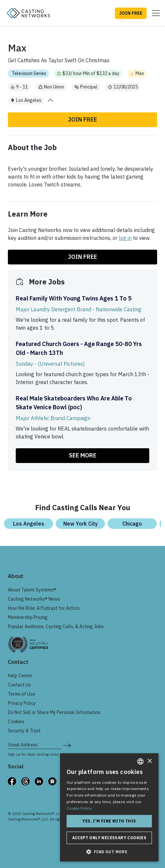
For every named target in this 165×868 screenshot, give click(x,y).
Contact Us (19, 685)
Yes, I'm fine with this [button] (109, 821)
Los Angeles (29, 524)
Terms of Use (21, 694)
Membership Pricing (28, 617)
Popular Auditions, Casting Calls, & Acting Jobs (56, 627)
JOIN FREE (131, 13)
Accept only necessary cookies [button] (109, 838)
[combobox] (140, 762)
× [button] (149, 761)
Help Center (20, 676)
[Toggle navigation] (154, 13)
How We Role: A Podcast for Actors (44, 608)
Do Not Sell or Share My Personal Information (54, 712)
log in (125, 238)
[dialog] (109, 807)
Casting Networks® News (34, 599)
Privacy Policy (22, 703)
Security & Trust (24, 731)
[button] (109, 852)
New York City (81, 524)
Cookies (16, 722)
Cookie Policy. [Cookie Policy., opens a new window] (79, 808)
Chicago (132, 524)
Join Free (82, 119)
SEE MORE (83, 455)
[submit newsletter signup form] (67, 745)
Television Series (29, 73)
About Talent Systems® (32, 590)
